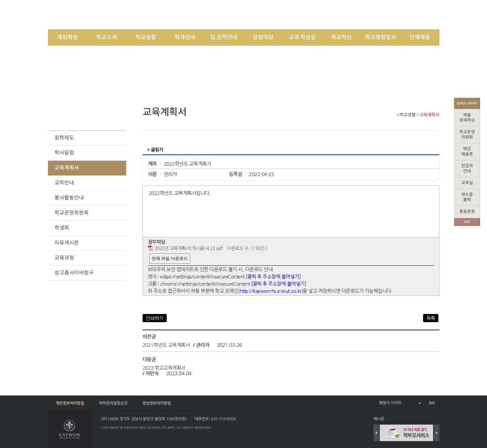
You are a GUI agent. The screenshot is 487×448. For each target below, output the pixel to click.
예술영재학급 (467, 118)
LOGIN (350, 15)
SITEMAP (386, 15)
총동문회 (467, 212)
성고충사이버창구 (74, 273)
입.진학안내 (224, 37)
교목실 (467, 183)
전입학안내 (467, 169)
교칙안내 (64, 183)
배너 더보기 (438, 419)
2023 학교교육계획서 (164, 368)
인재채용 (420, 37)
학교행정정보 (381, 37)
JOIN (367, 15)
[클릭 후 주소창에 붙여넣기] (273, 276)
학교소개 (107, 37)
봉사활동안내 (69, 198)
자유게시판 (67, 243)
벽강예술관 (467, 152)
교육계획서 (429, 115)
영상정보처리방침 (157, 403)
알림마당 (263, 37)
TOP (467, 222)
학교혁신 (342, 37)
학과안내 (185, 37)
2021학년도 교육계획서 (166, 345)
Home (393, 116)
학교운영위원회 (72, 213)
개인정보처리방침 (70, 403)
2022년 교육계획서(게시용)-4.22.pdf (189, 248)
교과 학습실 (302, 37)
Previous (376, 433)
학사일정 (64, 153)
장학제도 (64, 138)
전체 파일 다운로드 (170, 258)
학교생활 (146, 37)
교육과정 (64, 258)
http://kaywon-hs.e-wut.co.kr (271, 291)
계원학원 (68, 37)
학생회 (62, 228)
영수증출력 (467, 197)
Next (437, 433)
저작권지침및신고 (113, 403)
